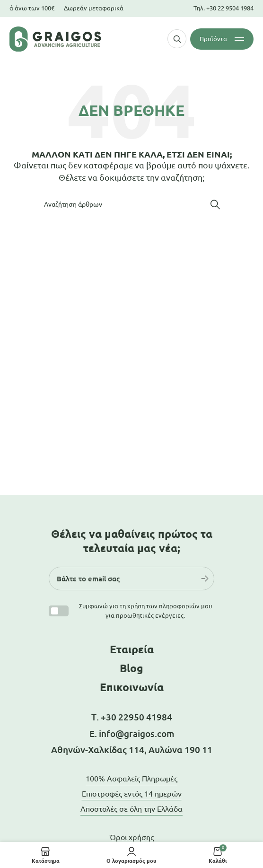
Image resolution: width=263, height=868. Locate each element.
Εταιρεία (132, 649)
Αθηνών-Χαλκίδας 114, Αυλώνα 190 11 (132, 750)
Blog (131, 668)
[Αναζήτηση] (131, 204)
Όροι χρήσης (132, 837)
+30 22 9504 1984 (230, 8)
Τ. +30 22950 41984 (132, 717)
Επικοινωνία (132, 687)
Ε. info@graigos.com (132, 734)
